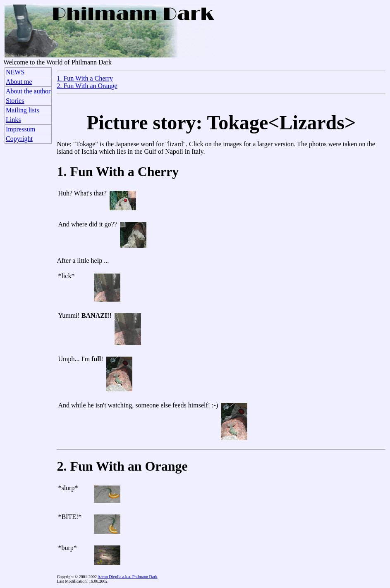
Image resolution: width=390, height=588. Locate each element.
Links (13, 120)
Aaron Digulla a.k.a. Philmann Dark (128, 577)
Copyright (19, 139)
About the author (28, 91)
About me (19, 82)
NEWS (15, 72)
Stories (15, 101)
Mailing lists (22, 110)
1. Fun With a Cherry (85, 78)
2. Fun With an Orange (87, 86)
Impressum (20, 129)
